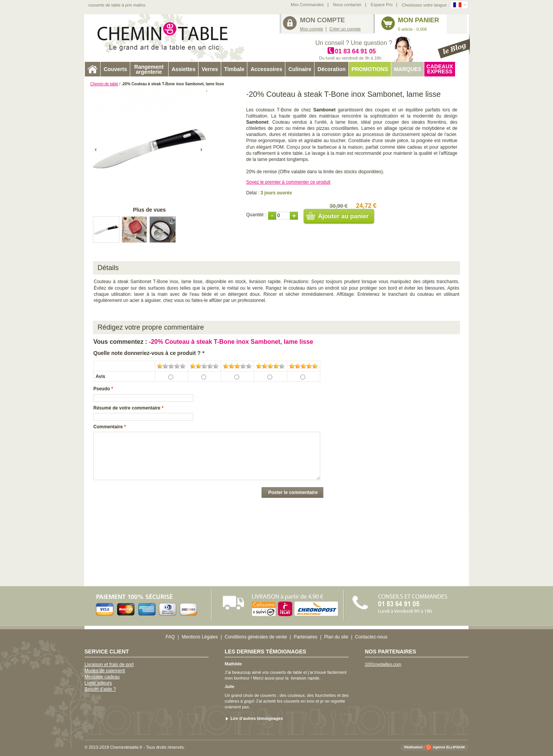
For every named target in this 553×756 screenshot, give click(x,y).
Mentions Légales (200, 637)
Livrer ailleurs (98, 683)
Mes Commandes (307, 5)
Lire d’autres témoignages (257, 718)
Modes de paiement (105, 671)
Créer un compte (345, 29)
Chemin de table (104, 84)
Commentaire (108, 427)
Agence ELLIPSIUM (449, 747)
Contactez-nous (371, 637)
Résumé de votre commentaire (127, 408)
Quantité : (256, 215)
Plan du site (336, 637)
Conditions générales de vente (256, 637)
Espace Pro (382, 5)
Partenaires (305, 637)
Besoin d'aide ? (100, 689)
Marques (408, 69)
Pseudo (102, 389)
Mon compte (312, 29)
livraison (298, 678)
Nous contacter (347, 5)
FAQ (170, 637)
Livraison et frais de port (109, 665)
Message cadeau (102, 677)
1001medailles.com (383, 664)
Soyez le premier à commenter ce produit (288, 182)
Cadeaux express (440, 69)
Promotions (370, 69)
